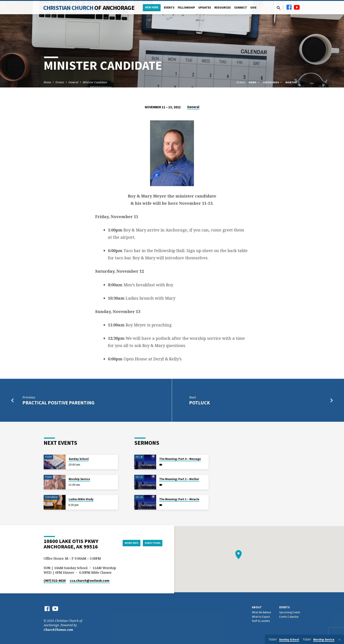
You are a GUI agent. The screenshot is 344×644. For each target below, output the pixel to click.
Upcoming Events (290, 612)
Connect (241, 8)
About (257, 607)
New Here (152, 7)
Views (254, 82)
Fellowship (186, 8)
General (73, 82)
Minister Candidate (95, 82)
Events (169, 8)
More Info (127, 543)
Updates (205, 8)
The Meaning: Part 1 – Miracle (179, 499)
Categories (273, 82)
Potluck (200, 403)
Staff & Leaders (261, 621)
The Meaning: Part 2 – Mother (179, 479)
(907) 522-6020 (55, 581)
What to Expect (261, 617)
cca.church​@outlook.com (90, 581)
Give (253, 8)
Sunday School (79, 459)
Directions (151, 543)
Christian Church (89, 8)
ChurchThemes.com (58, 630)
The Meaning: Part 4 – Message (180, 459)
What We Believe (261, 612)
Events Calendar (289, 617)
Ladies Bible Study (81, 499)
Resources (223, 8)
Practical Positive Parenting (58, 403)
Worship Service (79, 479)
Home (47, 82)
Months (293, 82)
